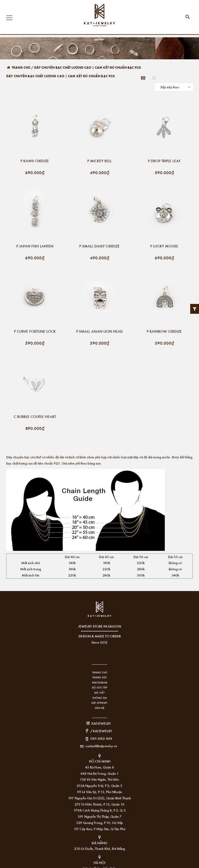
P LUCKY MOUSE (164, 246)
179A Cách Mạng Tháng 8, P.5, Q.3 (100, 810)
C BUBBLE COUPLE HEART (35, 417)
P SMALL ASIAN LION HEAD (99, 332)
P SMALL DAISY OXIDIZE (99, 246)
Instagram (100, 682)
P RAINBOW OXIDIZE (164, 332)
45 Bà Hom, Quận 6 (99, 767)
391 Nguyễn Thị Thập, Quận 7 (100, 816)
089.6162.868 (101, 738)
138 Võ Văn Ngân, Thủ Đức (99, 779)
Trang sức (100, 677)
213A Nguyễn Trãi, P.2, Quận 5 (99, 785)
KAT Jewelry (99, 703)
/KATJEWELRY (101, 731)
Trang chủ (99, 672)
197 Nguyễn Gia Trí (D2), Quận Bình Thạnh (100, 798)
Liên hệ (100, 708)
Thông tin (99, 698)
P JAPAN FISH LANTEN (35, 246)
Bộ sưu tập (99, 687)
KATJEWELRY (101, 723)
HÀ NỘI (99, 862)
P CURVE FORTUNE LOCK (35, 332)
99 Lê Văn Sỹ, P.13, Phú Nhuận (99, 792)
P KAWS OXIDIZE (35, 161)
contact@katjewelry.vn (101, 746)
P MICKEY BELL (99, 161)
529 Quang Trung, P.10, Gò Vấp (99, 823)
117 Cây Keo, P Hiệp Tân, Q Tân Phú (100, 829)
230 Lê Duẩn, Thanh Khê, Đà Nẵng (99, 848)
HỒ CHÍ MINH (100, 761)
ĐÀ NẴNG (99, 843)
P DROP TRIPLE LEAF (164, 161)
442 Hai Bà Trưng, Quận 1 (99, 773)
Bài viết (99, 693)
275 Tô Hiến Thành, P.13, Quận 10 (99, 804)
